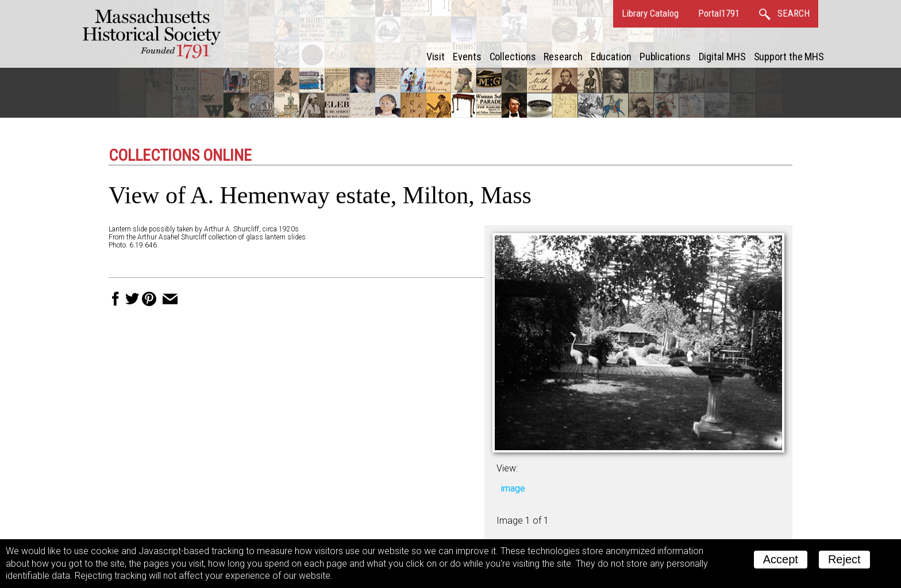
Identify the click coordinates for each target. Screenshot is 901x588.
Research (563, 57)
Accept (781, 559)
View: (507, 468)
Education (611, 57)
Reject (844, 559)
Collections (513, 57)
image (513, 488)
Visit (436, 57)
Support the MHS (789, 57)
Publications (665, 57)
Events (467, 57)
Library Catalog (650, 13)
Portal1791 (719, 13)
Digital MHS (722, 57)
